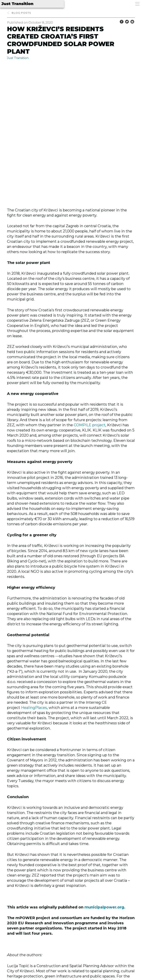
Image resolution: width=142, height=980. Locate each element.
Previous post (27, 945)
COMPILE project (90, 298)
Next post (120, 945)
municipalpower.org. (105, 780)
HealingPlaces (34, 580)
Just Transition (18, 58)
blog (16, 13)
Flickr (18, 932)
